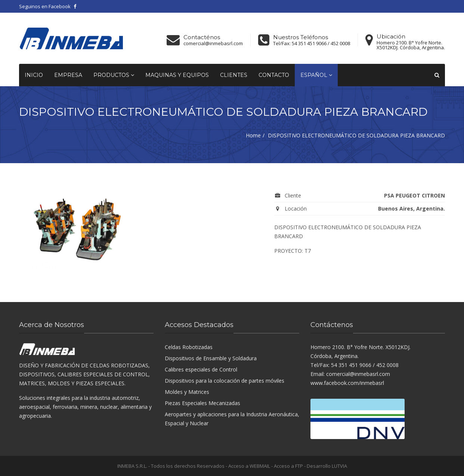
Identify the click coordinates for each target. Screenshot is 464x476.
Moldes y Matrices (187, 392)
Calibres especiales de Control (201, 369)
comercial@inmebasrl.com (213, 43)
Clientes (234, 75)
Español (316, 75)
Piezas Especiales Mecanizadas (202, 403)
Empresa (68, 75)
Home (253, 135)
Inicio (34, 75)
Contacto (274, 75)
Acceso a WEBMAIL (249, 466)
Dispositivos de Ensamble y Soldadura (211, 358)
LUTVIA (339, 466)
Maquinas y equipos (177, 75)
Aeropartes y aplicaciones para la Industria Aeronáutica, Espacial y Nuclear (232, 419)
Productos (114, 75)
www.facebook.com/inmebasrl (347, 383)
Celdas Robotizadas (189, 347)
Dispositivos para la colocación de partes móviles (225, 381)
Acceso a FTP (288, 466)
